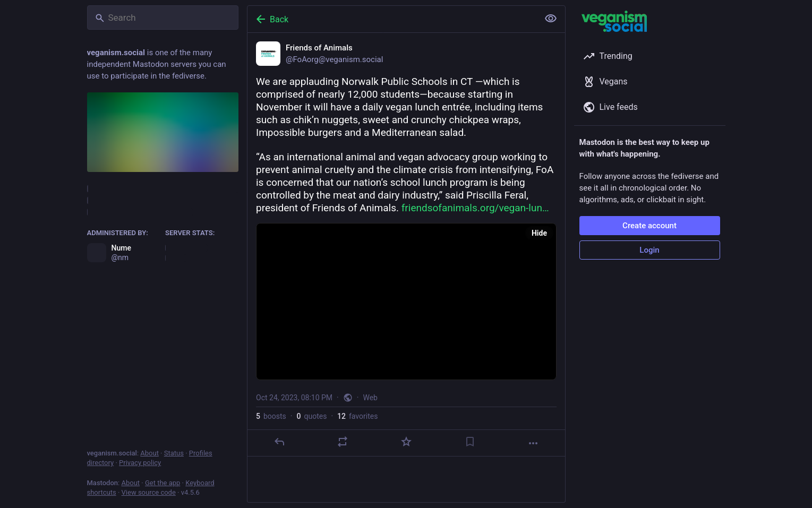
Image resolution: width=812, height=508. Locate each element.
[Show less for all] (551, 19)
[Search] (163, 18)
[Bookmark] (469, 442)
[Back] (392, 19)
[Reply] (279, 442)
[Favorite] (406, 442)
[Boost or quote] (343, 442)
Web (370, 398)
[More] (533, 443)
